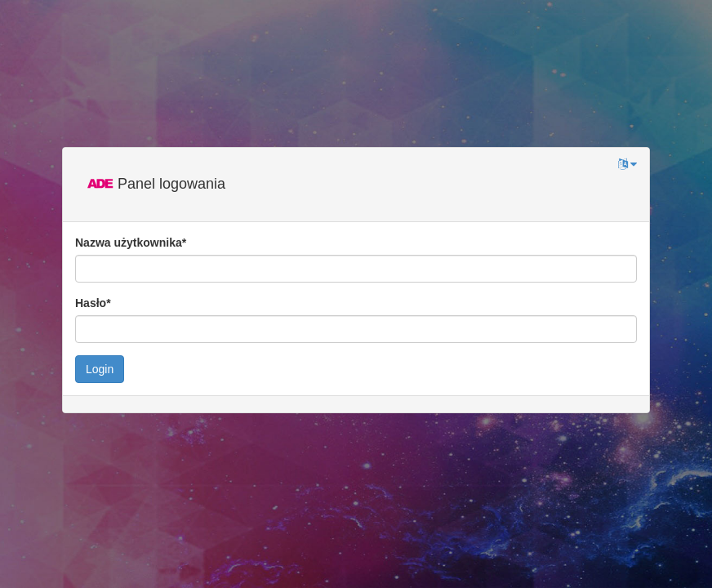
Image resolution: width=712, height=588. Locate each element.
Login (100, 369)
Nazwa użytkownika (131, 243)
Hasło (93, 303)
